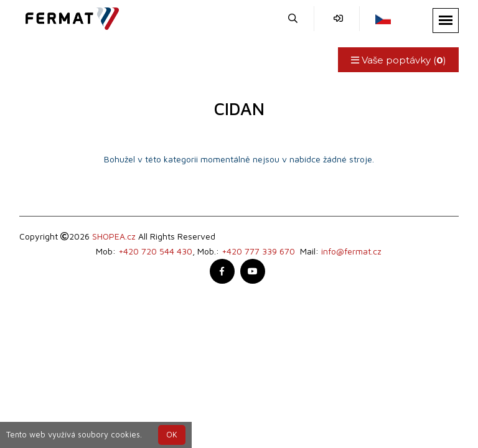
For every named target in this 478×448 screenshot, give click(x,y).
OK (172, 435)
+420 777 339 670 (258, 251)
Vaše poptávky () (398, 60)
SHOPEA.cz (114, 236)
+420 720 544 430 (155, 251)
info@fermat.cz (351, 251)
